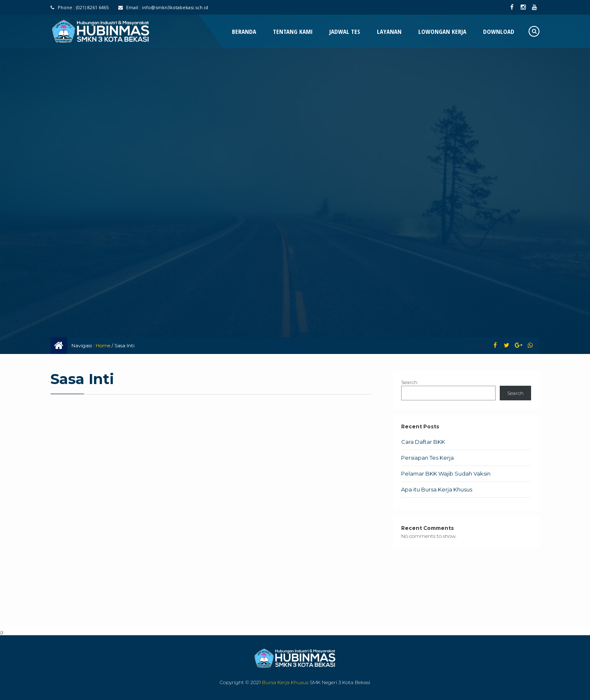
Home (103, 345)
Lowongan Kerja (442, 31)
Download (499, 31)
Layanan (389, 31)
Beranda (244, 31)
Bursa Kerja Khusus (285, 682)
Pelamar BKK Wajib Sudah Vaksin (446, 473)
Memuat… (211, 508)
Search (409, 382)
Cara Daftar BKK (423, 442)
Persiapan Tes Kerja (427, 458)
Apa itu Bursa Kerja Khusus (437, 489)
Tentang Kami (293, 31)
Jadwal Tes (345, 31)
